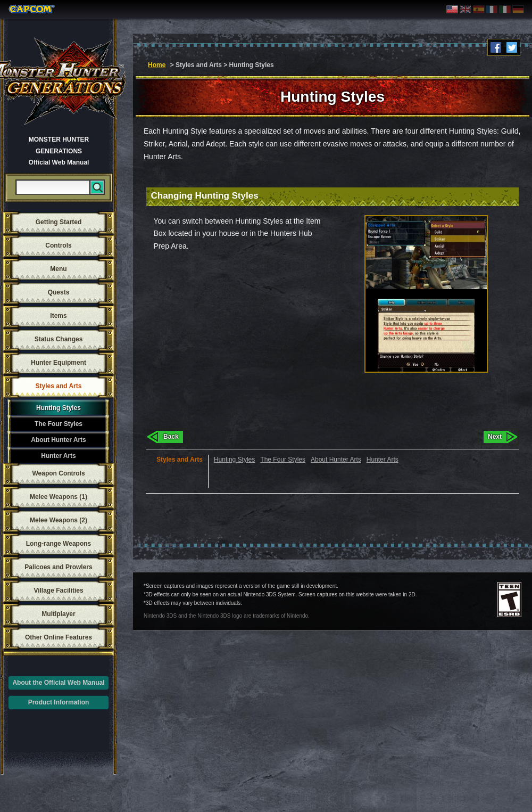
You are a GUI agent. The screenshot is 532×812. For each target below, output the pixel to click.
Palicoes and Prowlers (58, 567)
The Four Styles (59, 424)
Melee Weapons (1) (59, 497)
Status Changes (59, 339)
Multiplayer (58, 614)
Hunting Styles (59, 408)
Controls (58, 245)
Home (157, 65)
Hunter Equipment (59, 363)
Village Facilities (58, 590)
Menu (58, 269)
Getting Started (59, 222)
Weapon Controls (58, 473)
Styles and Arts (59, 386)
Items (58, 316)
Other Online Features (59, 637)
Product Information (59, 702)
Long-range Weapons (59, 544)
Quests (59, 292)
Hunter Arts (59, 456)
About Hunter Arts (59, 440)
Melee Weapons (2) (59, 520)
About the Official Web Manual (58, 683)
